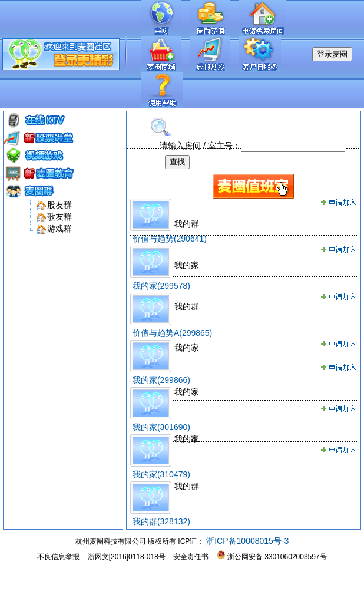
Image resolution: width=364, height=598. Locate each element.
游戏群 (59, 229)
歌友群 (59, 217)
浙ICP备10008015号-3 (246, 541)
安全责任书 (191, 557)
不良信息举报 (58, 557)
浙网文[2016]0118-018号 (127, 557)
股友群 (59, 205)
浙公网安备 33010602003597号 (272, 557)
